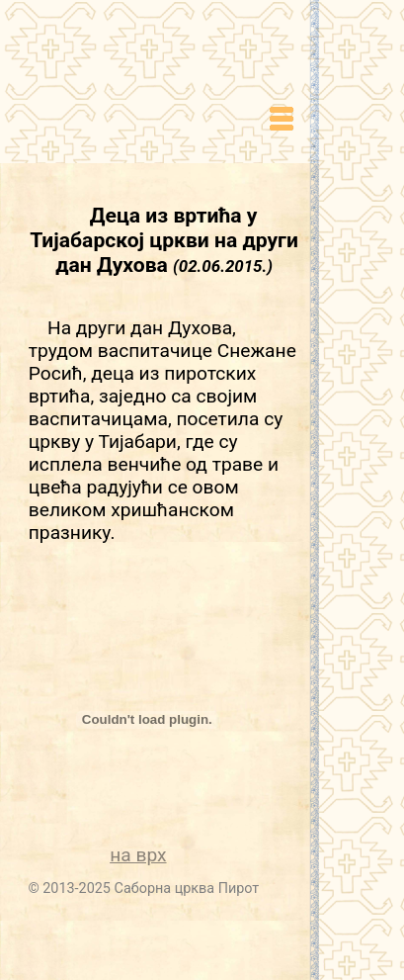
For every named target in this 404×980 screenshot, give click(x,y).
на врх (138, 855)
